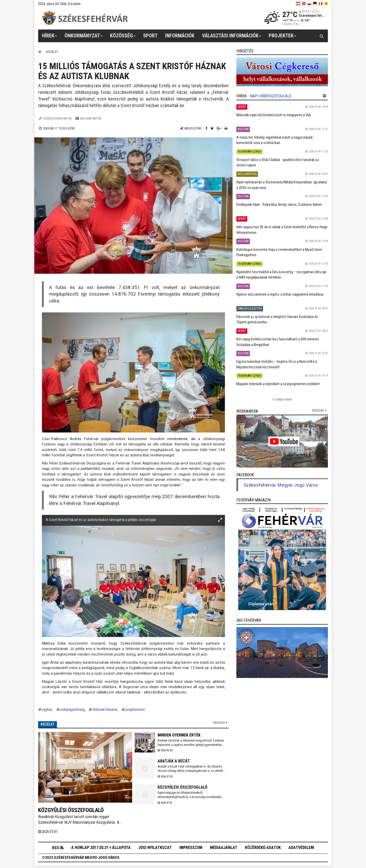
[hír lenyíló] (324, 96)
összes (318, 410)
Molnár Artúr (91, 118)
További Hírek (282, 400)
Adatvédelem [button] (301, 849)
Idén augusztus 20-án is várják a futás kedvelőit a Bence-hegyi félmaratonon (282, 230)
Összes (219, 723)
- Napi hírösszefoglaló (269, 96)
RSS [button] (56, 849)
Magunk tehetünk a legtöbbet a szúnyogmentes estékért (278, 384)
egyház (47, 710)
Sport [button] (150, 36)
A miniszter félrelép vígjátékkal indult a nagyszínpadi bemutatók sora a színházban (274, 140)
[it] (321, 4)
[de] (315, 4)
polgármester (135, 710)
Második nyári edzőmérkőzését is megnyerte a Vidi (274, 115)
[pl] (309, 4)
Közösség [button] (123, 37)
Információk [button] (180, 36)
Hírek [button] (50, 37)
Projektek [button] (283, 37)
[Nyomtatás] (226, 128)
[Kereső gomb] (322, 36)
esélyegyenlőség (72, 710)
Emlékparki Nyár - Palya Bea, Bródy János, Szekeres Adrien (279, 205)
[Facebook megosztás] (206, 128)
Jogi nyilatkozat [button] (155, 849)
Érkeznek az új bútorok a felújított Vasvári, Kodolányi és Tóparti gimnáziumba (277, 319)
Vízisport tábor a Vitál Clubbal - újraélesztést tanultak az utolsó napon (278, 162)
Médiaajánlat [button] (224, 849)
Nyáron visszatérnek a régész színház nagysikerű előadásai (280, 294)
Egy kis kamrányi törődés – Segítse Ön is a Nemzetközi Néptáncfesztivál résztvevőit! (277, 364)
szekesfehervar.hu (58, 118)
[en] (304, 4)
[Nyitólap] (40, 52)
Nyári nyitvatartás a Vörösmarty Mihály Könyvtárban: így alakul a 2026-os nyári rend (282, 185)
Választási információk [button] (232, 37)
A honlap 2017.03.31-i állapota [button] (101, 849)
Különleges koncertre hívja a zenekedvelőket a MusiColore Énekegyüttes (279, 252)
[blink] (326, 4)
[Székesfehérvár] (85, 18)
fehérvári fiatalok (105, 710)
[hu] (298, 4)
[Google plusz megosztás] (219, 128)
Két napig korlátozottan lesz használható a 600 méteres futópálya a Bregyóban (278, 342)
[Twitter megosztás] (212, 128)
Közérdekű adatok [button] (263, 849)
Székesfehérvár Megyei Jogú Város (281, 485)
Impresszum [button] (191, 849)
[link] (282, 72)
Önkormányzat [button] (84, 37)
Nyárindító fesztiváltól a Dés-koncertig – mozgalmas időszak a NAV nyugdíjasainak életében (281, 275)
